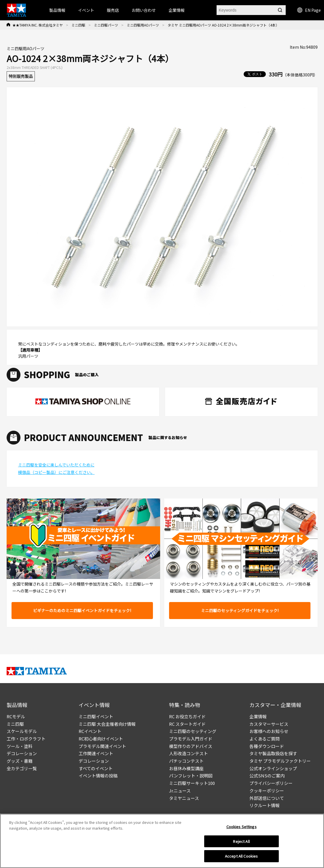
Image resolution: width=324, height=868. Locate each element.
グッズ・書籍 (20, 761)
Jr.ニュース (180, 791)
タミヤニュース (184, 798)
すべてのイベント (96, 768)
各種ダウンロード (267, 746)
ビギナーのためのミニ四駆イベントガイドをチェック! (82, 610)
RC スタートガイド (187, 724)
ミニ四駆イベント (96, 716)
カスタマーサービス (269, 724)
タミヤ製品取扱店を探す (273, 753)
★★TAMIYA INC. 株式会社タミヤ (38, 25)
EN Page (309, 10)
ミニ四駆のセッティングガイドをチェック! (240, 610)
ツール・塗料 (20, 746)
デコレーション (22, 753)
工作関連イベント (96, 753)
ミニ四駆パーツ (106, 25)
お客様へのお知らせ (269, 731)
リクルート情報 (265, 805)
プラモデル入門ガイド (191, 739)
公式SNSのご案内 (267, 776)
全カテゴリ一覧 (22, 768)
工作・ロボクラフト (26, 739)
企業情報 (258, 716)
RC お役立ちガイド (187, 716)
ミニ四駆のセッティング (193, 731)
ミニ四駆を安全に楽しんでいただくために (56, 465)
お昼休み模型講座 (186, 768)
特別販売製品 (21, 76)
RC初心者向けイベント (101, 739)
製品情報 (57, 10)
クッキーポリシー (267, 791)
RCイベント (90, 731)
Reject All (241, 843)
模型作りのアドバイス (191, 746)
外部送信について (267, 798)
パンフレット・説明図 (191, 776)
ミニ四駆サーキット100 (192, 783)
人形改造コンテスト (188, 753)
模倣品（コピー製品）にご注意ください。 (56, 472)
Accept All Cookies (241, 858)
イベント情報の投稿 (98, 776)
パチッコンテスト (186, 761)
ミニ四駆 (78, 25)
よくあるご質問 (265, 739)
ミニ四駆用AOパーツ (143, 25)
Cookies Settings (241, 829)
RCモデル (16, 716)
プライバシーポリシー (271, 783)
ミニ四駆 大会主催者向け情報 (107, 724)
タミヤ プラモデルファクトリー (280, 761)
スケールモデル (22, 731)
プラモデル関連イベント (102, 746)
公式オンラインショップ (273, 768)
